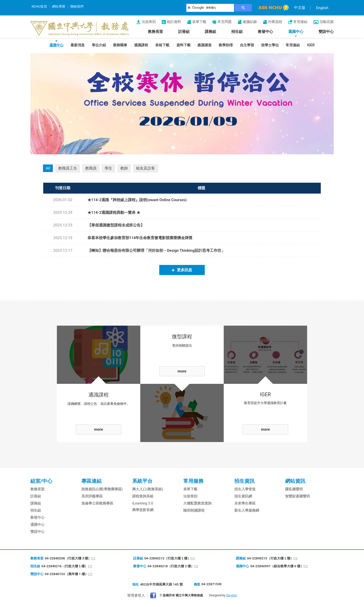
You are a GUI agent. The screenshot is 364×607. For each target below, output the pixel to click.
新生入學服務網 (247, 510)
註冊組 (184, 32)
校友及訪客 (145, 168)
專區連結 (92, 481)
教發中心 (265, 32)
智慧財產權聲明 (298, 496)
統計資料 (174, 22)
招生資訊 (244, 481)
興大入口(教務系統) (148, 489)
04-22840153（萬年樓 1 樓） (66, 574)
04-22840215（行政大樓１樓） (270, 558)
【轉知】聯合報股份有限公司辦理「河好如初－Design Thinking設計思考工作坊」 (156, 250)
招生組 (237, 32)
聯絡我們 (77, 6)
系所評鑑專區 (92, 496)
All (48, 168)
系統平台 (142, 481)
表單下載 (199, 22)
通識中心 (296, 32)
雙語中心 (326, 32)
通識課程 (141, 45)
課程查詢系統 (143, 496)
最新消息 (78, 45)
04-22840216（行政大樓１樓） (65, 566)
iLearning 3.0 (143, 503)
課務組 (210, 32)
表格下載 (162, 45)
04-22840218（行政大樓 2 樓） (171, 566)
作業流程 (275, 22)
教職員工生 (68, 168)
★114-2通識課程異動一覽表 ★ (114, 213)
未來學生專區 (245, 503)
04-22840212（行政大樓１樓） (168, 558)
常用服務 (193, 481)
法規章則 (149, 22)
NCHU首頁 (39, 6)
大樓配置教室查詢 (197, 503)
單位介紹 (99, 45)
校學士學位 (270, 45)
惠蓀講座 (204, 45)
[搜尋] (210, 8)
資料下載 (184, 45)
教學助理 (226, 45)
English (322, 8)
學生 (108, 168)
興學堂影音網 (143, 510)
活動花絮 (327, 22)
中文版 (300, 8)
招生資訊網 (243, 496)
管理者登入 (136, 595)
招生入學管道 (245, 489)
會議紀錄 (250, 22)
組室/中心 (41, 481)
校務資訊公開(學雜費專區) (102, 489)
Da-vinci (232, 595)
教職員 (91, 168)
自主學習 (247, 45)
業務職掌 (120, 45)
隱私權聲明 (294, 489)
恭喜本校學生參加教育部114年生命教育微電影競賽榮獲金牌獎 (140, 238)
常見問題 (224, 22)
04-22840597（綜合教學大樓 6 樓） (277, 566)
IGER (311, 45)
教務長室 (155, 32)
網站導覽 (59, 6)
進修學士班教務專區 (97, 503)
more (99, 429)
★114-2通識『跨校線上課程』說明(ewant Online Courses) (137, 200)
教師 (124, 168)
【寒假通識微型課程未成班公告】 (116, 225)
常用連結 (300, 22)
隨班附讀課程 (194, 510)
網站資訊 (295, 481)
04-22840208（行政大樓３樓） (68, 558)
